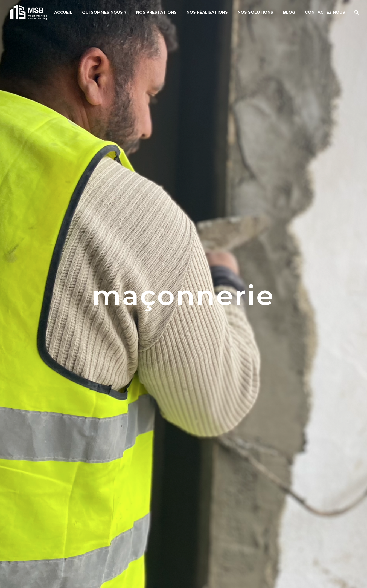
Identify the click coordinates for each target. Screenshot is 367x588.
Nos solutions (255, 12)
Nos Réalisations (207, 12)
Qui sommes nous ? (104, 12)
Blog (289, 12)
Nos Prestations (156, 12)
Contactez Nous (325, 12)
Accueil (63, 12)
